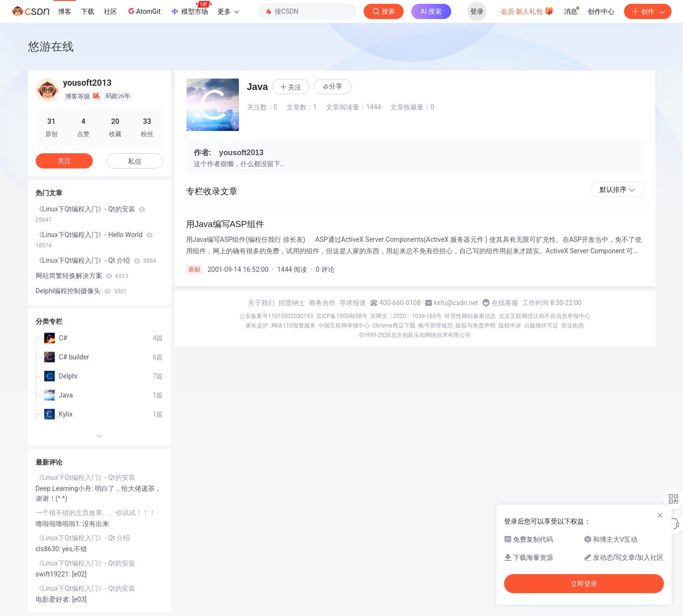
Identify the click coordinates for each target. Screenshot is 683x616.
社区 (110, 11)
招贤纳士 (292, 303)
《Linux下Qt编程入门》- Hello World (94, 240)
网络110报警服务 (293, 326)
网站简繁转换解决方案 (82, 276)
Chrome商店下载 (394, 326)
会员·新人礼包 (527, 10)
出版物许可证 (541, 326)
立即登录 (584, 584)
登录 (477, 11)
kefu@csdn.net (456, 303)
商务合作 (322, 303)
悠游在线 (51, 46)
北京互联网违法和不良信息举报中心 (544, 316)
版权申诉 (510, 326)
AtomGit (144, 11)
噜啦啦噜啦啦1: (59, 524)
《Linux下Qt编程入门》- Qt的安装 (91, 214)
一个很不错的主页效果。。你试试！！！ (96, 513)
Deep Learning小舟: (65, 488)
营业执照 (573, 326)
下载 (88, 11)
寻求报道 (353, 303)
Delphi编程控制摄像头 (81, 291)
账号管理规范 (436, 326)
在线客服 (505, 303)
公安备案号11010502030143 (276, 316)
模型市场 (191, 9)
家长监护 (257, 326)
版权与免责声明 (475, 326)
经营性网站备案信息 (470, 316)
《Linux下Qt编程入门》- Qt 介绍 (96, 260)
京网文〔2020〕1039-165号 (406, 316)
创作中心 (601, 11)
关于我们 (261, 303)
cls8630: (49, 549)
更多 (228, 11)
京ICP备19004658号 (342, 316)
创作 (648, 11)
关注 (64, 161)
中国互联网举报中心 (344, 326)
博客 (65, 11)
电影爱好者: (54, 599)
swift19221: (54, 574)
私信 (135, 161)
